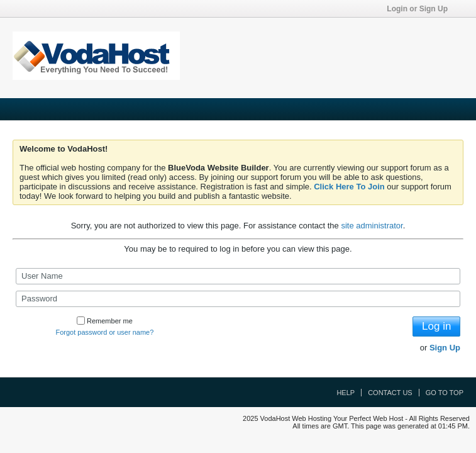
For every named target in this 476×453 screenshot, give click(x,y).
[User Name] (238, 276)
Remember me (105, 321)
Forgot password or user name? (104, 332)
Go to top (445, 393)
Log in (436, 326)
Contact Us (390, 393)
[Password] (238, 299)
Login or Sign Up (421, 9)
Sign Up (445, 348)
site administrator (372, 226)
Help (346, 393)
